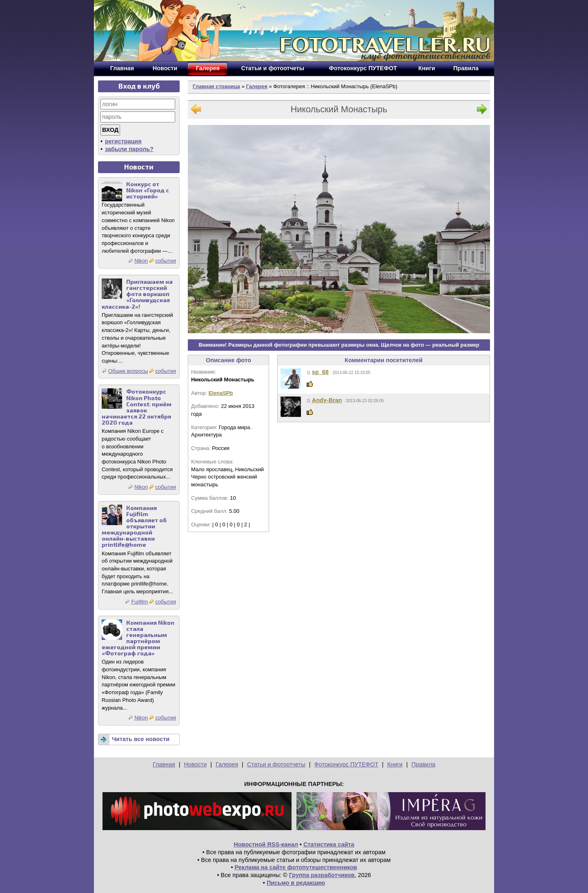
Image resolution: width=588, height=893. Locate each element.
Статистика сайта (329, 844)
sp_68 (320, 372)
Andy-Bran (327, 400)
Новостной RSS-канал (266, 844)
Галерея (256, 86)
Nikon (141, 261)
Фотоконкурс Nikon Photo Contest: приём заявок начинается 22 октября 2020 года (137, 407)
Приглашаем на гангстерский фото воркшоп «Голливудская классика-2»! (137, 294)
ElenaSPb (221, 393)
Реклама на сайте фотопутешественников (296, 867)
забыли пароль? (129, 149)
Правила (423, 764)
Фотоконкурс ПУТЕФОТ (346, 764)
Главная (164, 764)
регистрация (123, 141)
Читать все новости (141, 739)
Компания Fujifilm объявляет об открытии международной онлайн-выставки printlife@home (134, 526)
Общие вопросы (128, 371)
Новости (195, 764)
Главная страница (216, 86)
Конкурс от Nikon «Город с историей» (148, 190)
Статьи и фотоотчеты (276, 764)
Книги (395, 764)
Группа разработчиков (322, 875)
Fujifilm (139, 602)
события (166, 261)
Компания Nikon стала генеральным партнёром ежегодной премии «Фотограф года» (138, 638)
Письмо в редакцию (296, 883)
